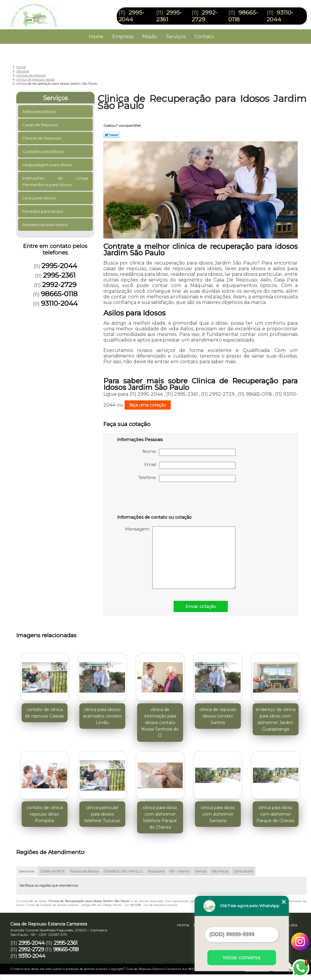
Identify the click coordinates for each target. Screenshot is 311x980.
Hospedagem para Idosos (48, 165)
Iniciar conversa (242, 957)
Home (96, 37)
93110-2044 (280, 16)
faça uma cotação (148, 405)
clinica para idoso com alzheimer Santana (218, 814)
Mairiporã (156, 871)
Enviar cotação (201, 606)
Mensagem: (180, 558)
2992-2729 (205, 16)
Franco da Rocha (84, 871)
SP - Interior (180, 871)
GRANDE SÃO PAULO (123, 871)
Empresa (123, 37)
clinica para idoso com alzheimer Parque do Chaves (275, 814)
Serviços (176, 37)
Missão (150, 37)
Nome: (189, 452)
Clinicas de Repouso (43, 138)
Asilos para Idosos (40, 111)
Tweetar (112, 135)
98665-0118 (59, 294)
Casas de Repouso (41, 125)
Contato (204, 37)
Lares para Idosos (40, 198)
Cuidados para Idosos (44, 151)
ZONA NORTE (52, 871)
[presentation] (155, 499)
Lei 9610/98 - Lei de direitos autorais (151, 905)
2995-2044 (131, 16)
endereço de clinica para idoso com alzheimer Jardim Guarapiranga (276, 719)
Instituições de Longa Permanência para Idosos (56, 181)
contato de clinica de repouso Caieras (44, 713)
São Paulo (220, 871)
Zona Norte (243, 871)
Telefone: (187, 478)
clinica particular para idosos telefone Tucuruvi (102, 814)
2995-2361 (59, 275)
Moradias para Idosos (43, 211)
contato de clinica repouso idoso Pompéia (45, 814)
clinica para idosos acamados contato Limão (102, 716)
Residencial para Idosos (45, 225)
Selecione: (27, 871)
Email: (190, 465)
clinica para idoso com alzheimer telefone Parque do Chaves (160, 817)
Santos (201, 871)
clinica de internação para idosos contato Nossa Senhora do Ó (160, 723)
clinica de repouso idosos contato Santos (218, 716)
